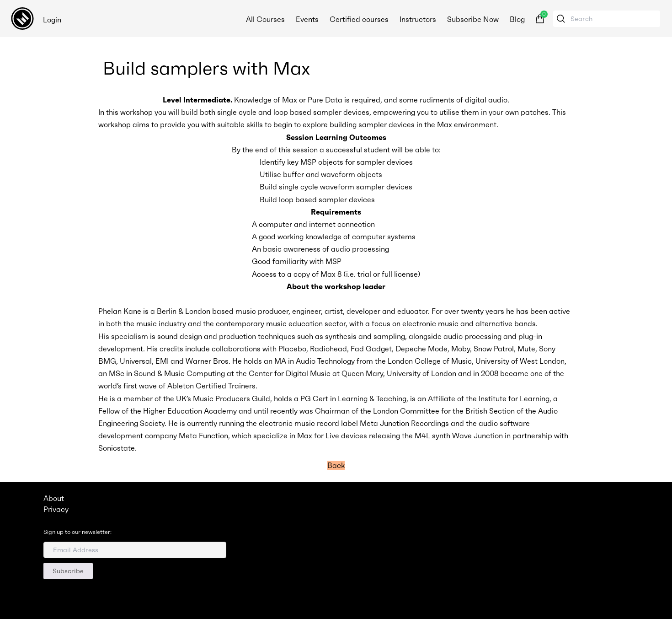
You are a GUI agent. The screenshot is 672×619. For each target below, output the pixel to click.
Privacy (56, 509)
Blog (517, 19)
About (54, 498)
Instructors (418, 19)
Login (52, 20)
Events (307, 19)
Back (336, 465)
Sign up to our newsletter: (77, 532)
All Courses (265, 19)
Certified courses (359, 19)
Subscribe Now (473, 19)
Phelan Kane (120, 311)
